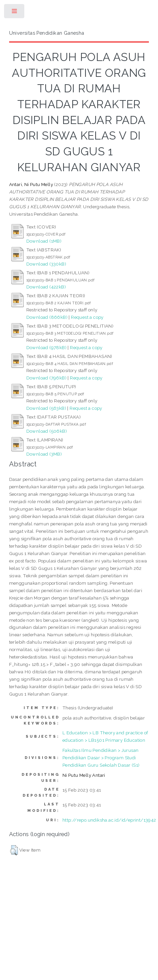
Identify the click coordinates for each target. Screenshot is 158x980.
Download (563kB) (46, 408)
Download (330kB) (46, 264)
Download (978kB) (46, 347)
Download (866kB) (47, 317)
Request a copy (87, 317)
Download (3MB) (44, 454)
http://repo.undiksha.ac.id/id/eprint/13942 (109, 820)
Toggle (15, 13)
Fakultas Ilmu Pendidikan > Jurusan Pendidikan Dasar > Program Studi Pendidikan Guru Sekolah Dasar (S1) (101, 758)
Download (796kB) (46, 378)
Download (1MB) (44, 241)
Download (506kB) (47, 431)
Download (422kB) (46, 287)
